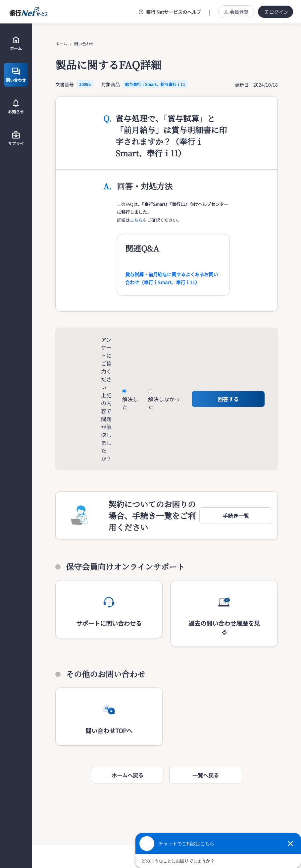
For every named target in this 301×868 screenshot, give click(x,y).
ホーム (61, 43)
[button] (236, 516)
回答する (228, 399)
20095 (85, 84)
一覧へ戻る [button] (206, 775)
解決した (130, 403)
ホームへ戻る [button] (127, 775)
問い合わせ (84, 43)
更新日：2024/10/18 (256, 85)
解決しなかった (164, 403)
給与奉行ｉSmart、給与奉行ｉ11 (155, 84)
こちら (136, 220)
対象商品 (111, 84)
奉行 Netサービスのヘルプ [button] (170, 12)
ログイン (276, 12)
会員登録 (236, 12)
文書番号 (65, 84)
